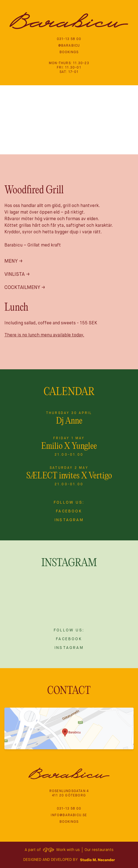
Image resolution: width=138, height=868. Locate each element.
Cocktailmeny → (25, 288)
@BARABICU (69, 46)
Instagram (69, 520)
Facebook (69, 511)
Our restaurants (99, 850)
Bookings (69, 52)
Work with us (68, 850)
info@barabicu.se (69, 815)
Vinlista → (17, 274)
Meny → (13, 261)
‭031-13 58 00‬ (69, 39)
